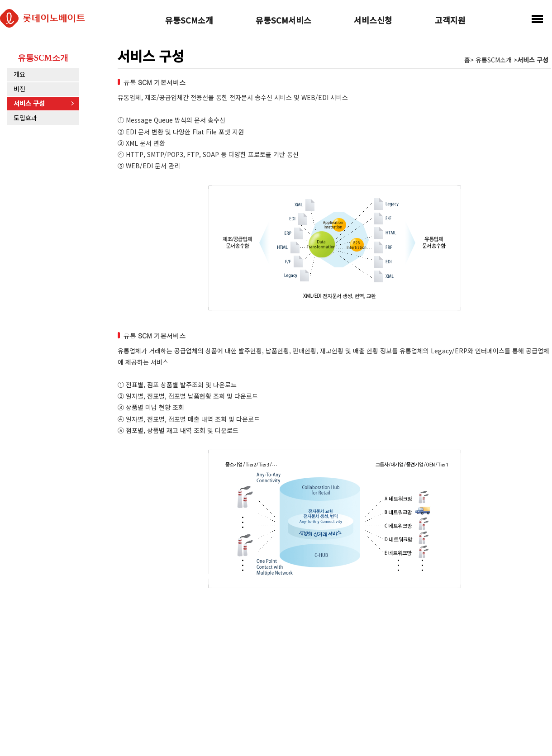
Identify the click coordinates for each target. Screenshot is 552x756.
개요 (19, 74)
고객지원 (450, 21)
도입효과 (25, 118)
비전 (19, 89)
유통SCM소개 (189, 21)
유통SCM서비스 (283, 21)
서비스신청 (373, 21)
